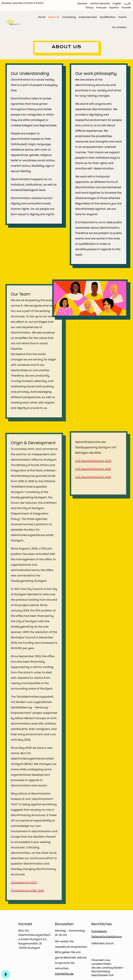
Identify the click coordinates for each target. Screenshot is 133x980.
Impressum (99, 931)
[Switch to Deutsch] (82, 4)
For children (119, 27)
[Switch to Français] (101, 8)
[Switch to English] (117, 4)
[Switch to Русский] (126, 8)
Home (42, 17)
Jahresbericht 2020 (24, 899)
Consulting (69, 17)
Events (122, 17)
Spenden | (19, 3)
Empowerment (88, 17)
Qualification (108, 17)
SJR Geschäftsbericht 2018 (93, 479)
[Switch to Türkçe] (89, 8)
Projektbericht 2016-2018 (27, 907)
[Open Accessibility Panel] (6, 974)
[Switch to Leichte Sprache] (100, 4)
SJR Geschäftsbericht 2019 (93, 471)
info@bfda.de (64, 974)
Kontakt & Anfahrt (34, 3)
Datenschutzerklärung (107, 937)
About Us (54, 17)
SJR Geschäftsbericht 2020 (93, 463)
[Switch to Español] (114, 8)
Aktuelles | (7, 3)
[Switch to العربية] (127, 4)
